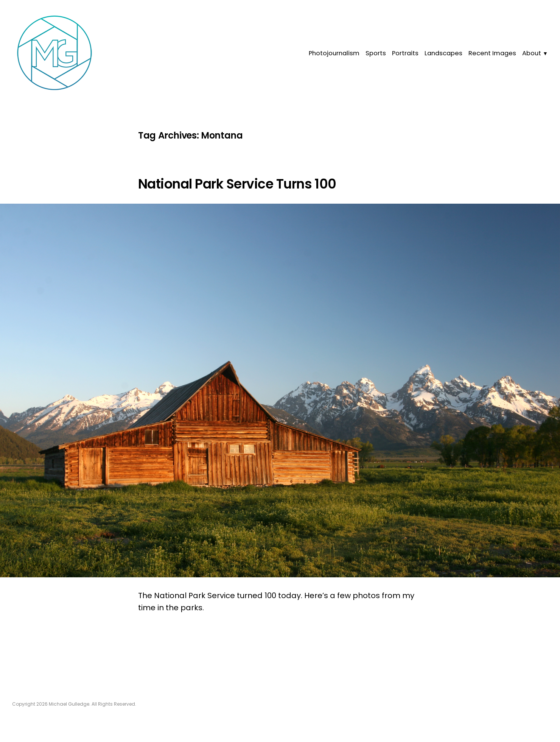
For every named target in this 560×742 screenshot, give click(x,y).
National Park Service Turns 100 (237, 184)
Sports (376, 53)
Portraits (405, 53)
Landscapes (443, 53)
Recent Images (492, 53)
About (532, 53)
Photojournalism (334, 53)
